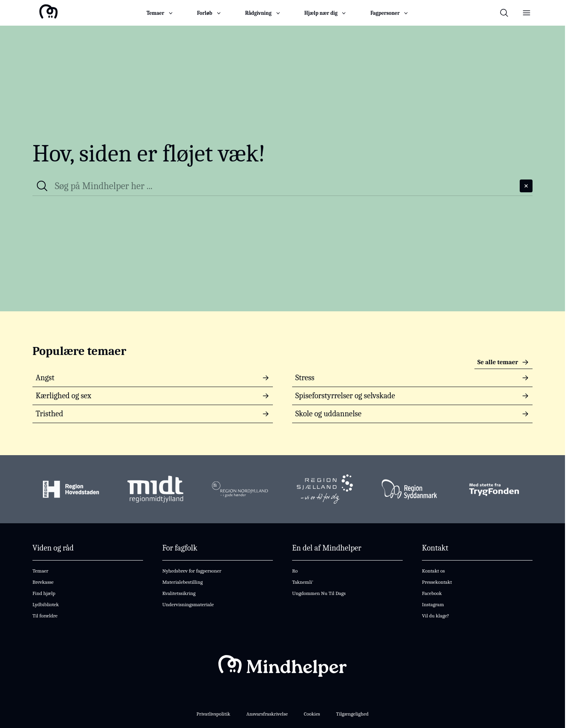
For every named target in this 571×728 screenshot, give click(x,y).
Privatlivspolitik (213, 714)
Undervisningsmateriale (188, 604)
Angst (153, 378)
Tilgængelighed (352, 714)
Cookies (312, 714)
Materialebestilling (183, 582)
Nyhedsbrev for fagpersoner (192, 571)
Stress (412, 378)
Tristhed (153, 414)
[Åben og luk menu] (527, 13)
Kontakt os (433, 571)
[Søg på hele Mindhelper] (286, 186)
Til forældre (45, 616)
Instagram (433, 604)
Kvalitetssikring (179, 593)
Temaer (40, 571)
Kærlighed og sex (153, 396)
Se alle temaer (503, 362)
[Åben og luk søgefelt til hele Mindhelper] (504, 13)
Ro (295, 571)
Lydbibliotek (46, 604)
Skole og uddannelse (412, 414)
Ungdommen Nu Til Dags (319, 593)
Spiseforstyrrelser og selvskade (412, 396)
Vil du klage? (436, 616)
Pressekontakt (437, 582)
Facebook (432, 593)
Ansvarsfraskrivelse (267, 714)
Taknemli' (303, 582)
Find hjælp (44, 593)
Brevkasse (43, 582)
